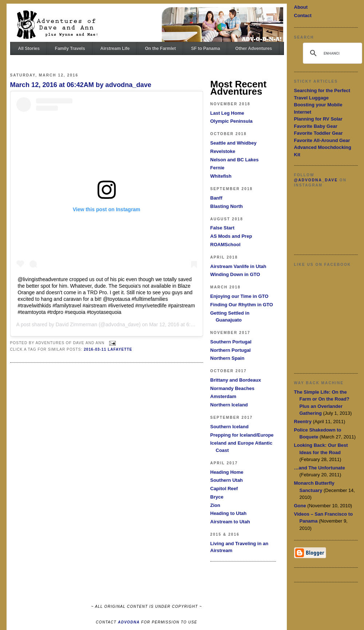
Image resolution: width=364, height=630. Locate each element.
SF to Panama (205, 48)
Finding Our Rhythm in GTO (242, 305)
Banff (216, 198)
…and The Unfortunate (320, 468)
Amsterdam (223, 396)
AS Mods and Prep (231, 236)
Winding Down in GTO (235, 274)
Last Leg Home (227, 113)
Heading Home (227, 472)
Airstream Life (115, 48)
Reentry (303, 422)
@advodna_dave (316, 180)
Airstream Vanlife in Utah (238, 266)
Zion (215, 505)
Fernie (217, 168)
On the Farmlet (160, 48)
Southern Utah (227, 480)
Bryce (217, 497)
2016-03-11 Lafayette (108, 349)
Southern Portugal (231, 342)
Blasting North (227, 206)
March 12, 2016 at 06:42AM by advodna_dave (81, 85)
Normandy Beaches (232, 388)
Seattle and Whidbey (234, 143)
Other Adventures (254, 48)
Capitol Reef (224, 489)
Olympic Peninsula (232, 121)
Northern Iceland (229, 405)
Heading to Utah (229, 513)
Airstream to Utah (230, 522)
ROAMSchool (225, 245)
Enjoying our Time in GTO (240, 296)
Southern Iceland (230, 427)
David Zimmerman (76, 324)
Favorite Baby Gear (316, 126)
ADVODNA (129, 622)
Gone (300, 506)
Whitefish (221, 176)
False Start (222, 228)
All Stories (29, 48)
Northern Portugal (231, 350)
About (301, 7)
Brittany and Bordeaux (236, 380)
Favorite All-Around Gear (322, 140)
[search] (331, 53)
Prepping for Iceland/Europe (242, 435)
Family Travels (70, 48)
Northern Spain (227, 358)
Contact (303, 15)
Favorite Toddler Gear (318, 133)
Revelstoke (223, 151)
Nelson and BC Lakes (235, 160)
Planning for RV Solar (318, 119)
